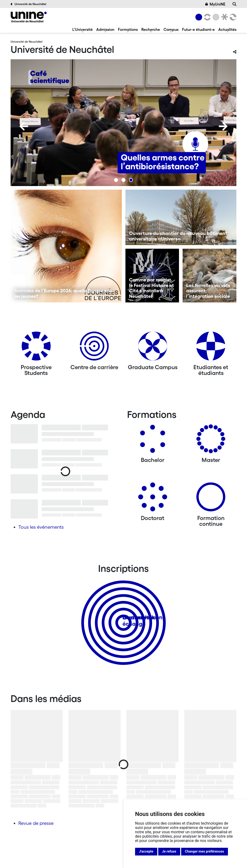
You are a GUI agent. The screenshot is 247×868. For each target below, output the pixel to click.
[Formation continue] (211, 499)
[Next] (223, 126)
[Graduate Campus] (153, 348)
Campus (171, 29)
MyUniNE (215, 4)
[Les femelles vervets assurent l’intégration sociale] (209, 276)
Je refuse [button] (169, 851)
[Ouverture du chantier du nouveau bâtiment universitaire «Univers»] (181, 217)
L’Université (82, 29)
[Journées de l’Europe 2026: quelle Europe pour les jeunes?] (66, 246)
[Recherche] (234, 4)
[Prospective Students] (36, 348)
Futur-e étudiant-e (198, 29)
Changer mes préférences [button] (205, 851)
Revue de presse (36, 823)
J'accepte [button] (146, 851)
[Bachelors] (153, 441)
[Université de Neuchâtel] (29, 17)
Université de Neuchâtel (28, 4)
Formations (128, 29)
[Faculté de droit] (224, 17)
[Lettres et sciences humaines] (206, 17)
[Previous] (24, 126)
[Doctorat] (153, 499)
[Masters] (211, 441)
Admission (105, 29)
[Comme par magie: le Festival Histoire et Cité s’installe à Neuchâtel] (152, 276)
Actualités (227, 29)
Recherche (151, 29)
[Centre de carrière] (94, 348)
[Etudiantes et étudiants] (211, 348)
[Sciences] (215, 17)
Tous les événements (41, 527)
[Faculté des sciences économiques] (232, 17)
